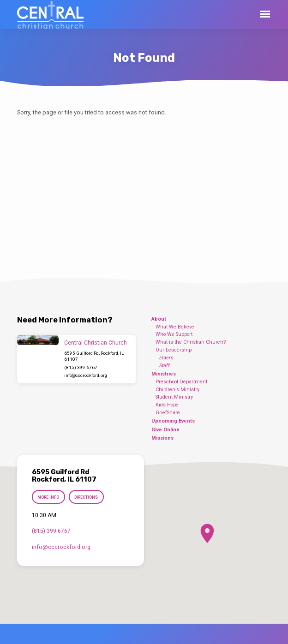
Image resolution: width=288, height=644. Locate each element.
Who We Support (174, 334)
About (159, 319)
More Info (49, 497)
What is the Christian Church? (191, 342)
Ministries (164, 374)
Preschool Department (181, 382)
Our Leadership (174, 350)
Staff (165, 366)
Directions (86, 497)
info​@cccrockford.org (86, 375)
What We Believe (175, 327)
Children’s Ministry (177, 390)
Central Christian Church (96, 343)
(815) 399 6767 (81, 367)
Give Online (165, 430)
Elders (166, 358)
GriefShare (168, 413)
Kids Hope (167, 405)
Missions (162, 438)
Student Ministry (174, 397)
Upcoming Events (173, 421)
